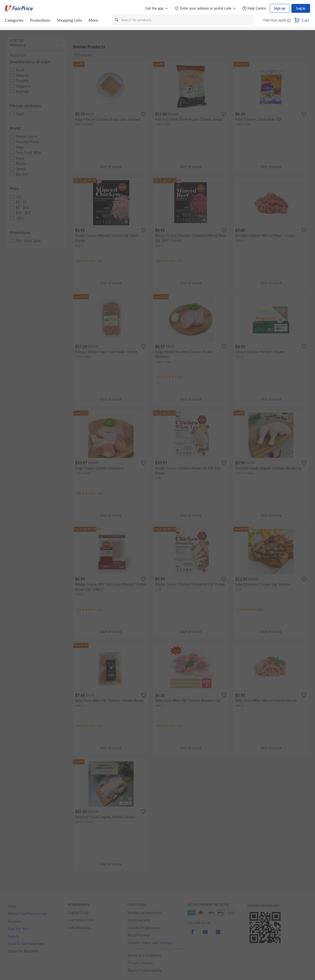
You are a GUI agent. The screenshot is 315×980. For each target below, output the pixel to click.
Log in (301, 8)
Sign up (280, 8)
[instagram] (218, 935)
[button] (289, 21)
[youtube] (205, 935)
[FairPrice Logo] (19, 8)
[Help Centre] (254, 8)
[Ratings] (89, 261)
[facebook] (192, 935)
